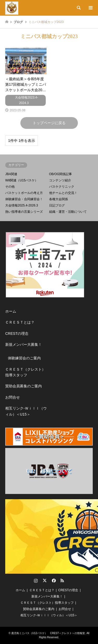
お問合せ (13, 397)
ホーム (11, 311)
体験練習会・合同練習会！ (24, 199)
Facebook (53, 580)
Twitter (45, 580)
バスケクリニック (62, 187)
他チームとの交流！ (63, 193)
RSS (62, 580)
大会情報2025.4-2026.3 (22, 205)
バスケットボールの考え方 (24, 193)
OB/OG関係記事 (60, 174)
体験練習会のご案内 (24, 358)
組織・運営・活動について (68, 212)
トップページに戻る (49, 123)
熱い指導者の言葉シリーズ (24, 212)
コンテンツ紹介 (60, 180)
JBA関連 (11, 174)
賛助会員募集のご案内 (24, 386)
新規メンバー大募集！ (24, 344)
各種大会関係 (59, 199)
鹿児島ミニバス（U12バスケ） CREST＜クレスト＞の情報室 (48, 633)
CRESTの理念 (17, 333)
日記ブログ (57, 205)
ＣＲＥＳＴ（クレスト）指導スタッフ (25, 372)
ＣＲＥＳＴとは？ (20, 322)
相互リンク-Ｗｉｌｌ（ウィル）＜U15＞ (26, 411)
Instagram (36, 580)
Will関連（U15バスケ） (22, 180)
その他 (10, 187)
